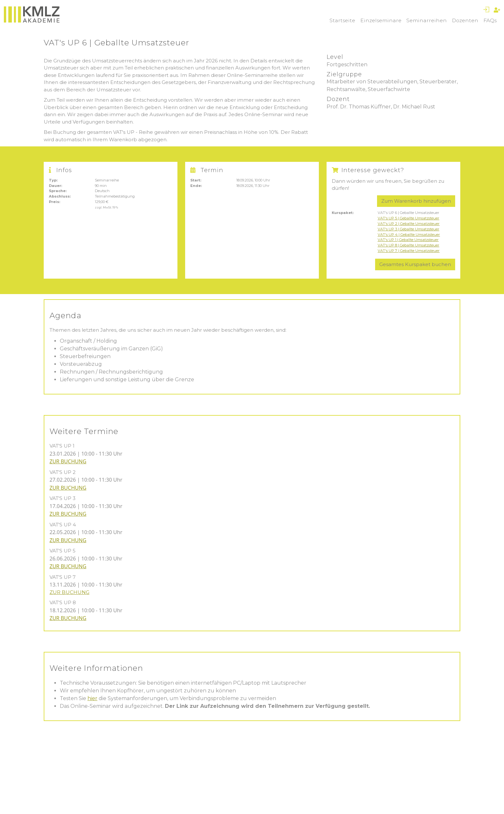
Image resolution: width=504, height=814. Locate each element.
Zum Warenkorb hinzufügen (416, 201)
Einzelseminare (381, 20)
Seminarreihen (427, 20)
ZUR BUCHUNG (68, 461)
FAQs (490, 20)
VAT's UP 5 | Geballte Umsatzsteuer (409, 218)
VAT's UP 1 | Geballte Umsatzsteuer (408, 240)
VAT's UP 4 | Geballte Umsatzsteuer (409, 235)
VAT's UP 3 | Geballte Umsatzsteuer (409, 229)
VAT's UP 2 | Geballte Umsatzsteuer (409, 224)
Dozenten (465, 20)
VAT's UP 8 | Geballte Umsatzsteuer (409, 245)
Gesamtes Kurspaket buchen (415, 264)
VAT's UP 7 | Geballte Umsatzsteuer (409, 251)
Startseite (342, 20)
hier (92, 698)
